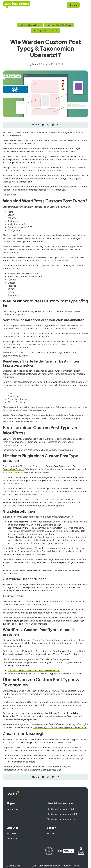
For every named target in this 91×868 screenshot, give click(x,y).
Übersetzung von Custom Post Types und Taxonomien (60, 727)
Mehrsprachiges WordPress (59, 25)
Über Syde (13, 828)
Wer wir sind (13, 833)
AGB (34, 866)
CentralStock (13, 809)
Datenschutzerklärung (50, 866)
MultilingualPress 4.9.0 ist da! (61, 809)
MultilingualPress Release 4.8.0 (62, 814)
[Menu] (85, 5)
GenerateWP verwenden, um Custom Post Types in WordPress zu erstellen (45, 673)
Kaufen (73, 5)
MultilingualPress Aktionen (46, 30)
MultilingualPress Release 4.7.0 (62, 819)
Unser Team (12, 838)
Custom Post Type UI (13, 469)
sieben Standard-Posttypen (56, 207)
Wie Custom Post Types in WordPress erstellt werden (34, 670)
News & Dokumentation (61, 803)
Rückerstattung (71, 866)
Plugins (11, 803)
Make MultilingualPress (30, 25)
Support (52, 828)
